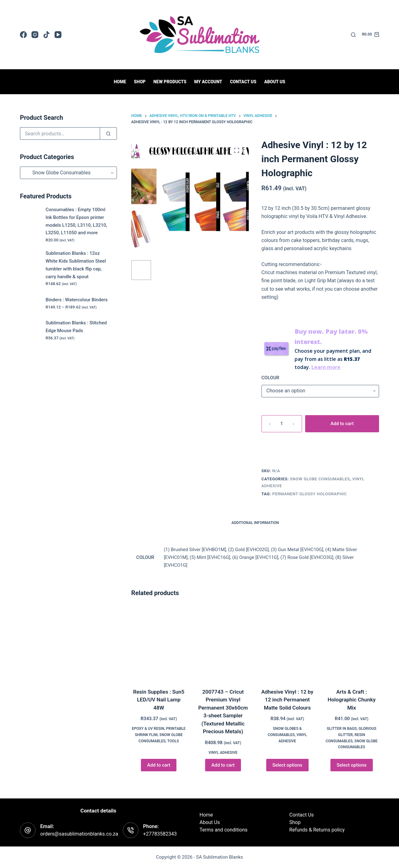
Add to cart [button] (159, 765)
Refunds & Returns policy (317, 830)
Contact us (243, 82)
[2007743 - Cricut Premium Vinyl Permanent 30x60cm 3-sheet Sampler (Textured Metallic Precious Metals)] (223, 644)
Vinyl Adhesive (223, 753)
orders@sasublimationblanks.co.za (79, 834)
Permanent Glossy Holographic (310, 494)
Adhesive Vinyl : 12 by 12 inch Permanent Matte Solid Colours (287, 700)
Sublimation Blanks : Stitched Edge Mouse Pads (76, 327)
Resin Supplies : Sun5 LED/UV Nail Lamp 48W (159, 700)
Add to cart (342, 424)
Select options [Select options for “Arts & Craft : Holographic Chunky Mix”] (352, 765)
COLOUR (270, 378)
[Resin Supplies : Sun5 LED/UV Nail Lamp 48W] (159, 644)
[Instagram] (35, 35)
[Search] (353, 35)
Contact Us (302, 815)
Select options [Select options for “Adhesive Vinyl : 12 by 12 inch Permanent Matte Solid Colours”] (287, 765)
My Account (208, 82)
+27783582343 (160, 834)
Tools (173, 741)
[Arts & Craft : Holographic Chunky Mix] (352, 644)
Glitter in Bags (342, 729)
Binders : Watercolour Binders (77, 300)
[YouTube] (58, 35)
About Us (275, 82)
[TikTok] (46, 35)
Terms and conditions (224, 830)
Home (120, 82)
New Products (170, 82)
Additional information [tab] (255, 523)
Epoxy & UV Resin (148, 729)
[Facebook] (23, 35)
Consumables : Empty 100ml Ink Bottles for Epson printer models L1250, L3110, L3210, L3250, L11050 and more (76, 221)
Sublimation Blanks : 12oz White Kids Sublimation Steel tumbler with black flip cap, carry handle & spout (76, 265)
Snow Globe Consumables (320, 479)
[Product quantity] (282, 424)
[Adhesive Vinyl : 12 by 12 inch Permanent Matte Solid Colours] (287, 644)
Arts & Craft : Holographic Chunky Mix (352, 700)
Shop (140, 82)
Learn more (326, 367)
